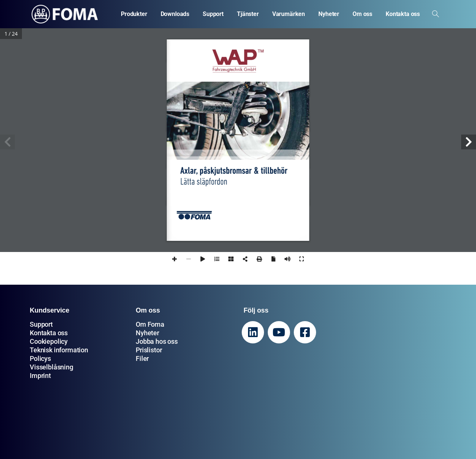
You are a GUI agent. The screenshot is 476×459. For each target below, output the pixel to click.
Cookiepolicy (49, 341)
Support (41, 324)
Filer (142, 358)
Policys (40, 358)
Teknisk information (59, 350)
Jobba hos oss (157, 341)
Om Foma (150, 324)
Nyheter (147, 333)
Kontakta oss (49, 333)
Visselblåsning (52, 367)
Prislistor (149, 350)
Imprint (40, 376)
